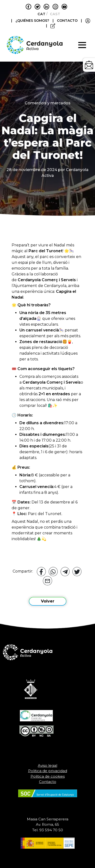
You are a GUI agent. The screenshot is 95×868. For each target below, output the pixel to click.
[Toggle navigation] (82, 45)
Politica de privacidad (48, 771)
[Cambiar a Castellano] (54, 14)
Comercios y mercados (48, 103)
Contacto (48, 782)
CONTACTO (67, 21)
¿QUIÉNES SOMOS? (33, 21)
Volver (48, 601)
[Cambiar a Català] (40, 14)
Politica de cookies (48, 776)
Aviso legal (47, 765)
